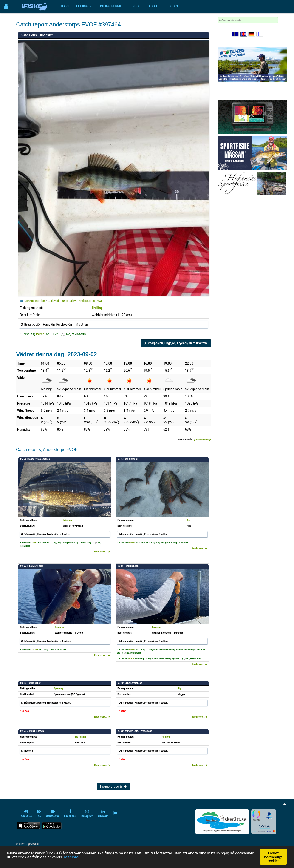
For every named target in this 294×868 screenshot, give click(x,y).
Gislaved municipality (62, 301)
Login (173, 6)
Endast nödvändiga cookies (273, 857)
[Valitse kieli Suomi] (260, 34)
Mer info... (73, 857)
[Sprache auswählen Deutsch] (252, 34)
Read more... (102, 552)
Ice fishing (81, 737)
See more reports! (113, 786)
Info (136, 6)
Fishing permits (111, 6)
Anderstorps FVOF (91, 301)
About (155, 6)
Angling (166, 737)
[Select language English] (244, 34)
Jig (188, 520)
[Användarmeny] (6, 6)
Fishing (84, 6)
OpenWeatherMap (202, 440)
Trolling (97, 308)
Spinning (67, 520)
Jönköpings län (35, 301)
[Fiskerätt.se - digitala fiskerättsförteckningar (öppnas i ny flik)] (222, 822)
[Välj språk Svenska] (236, 34)
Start (65, 6)
